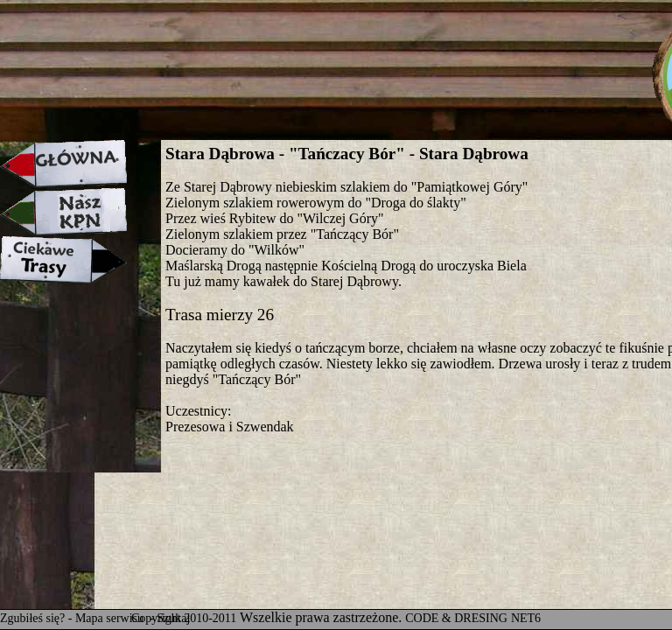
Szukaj (173, 618)
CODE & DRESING (456, 618)
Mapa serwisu (111, 618)
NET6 (526, 618)
